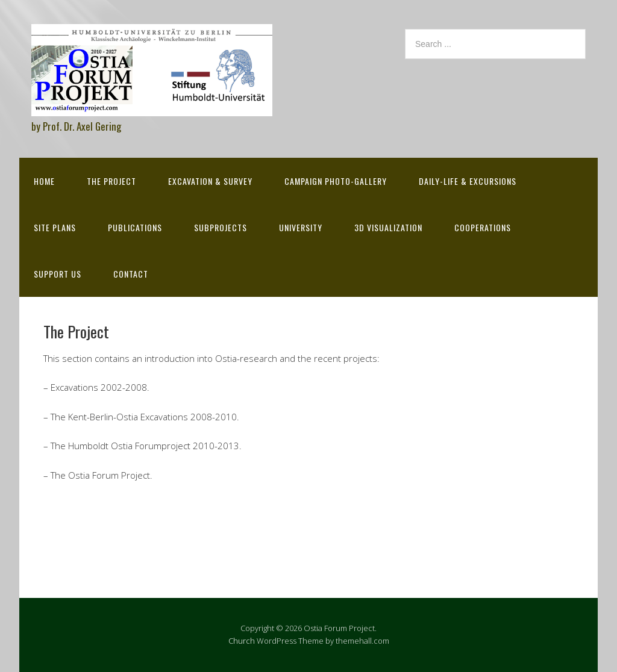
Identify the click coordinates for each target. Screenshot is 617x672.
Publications (135, 227)
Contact (131, 274)
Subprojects (221, 227)
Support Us (58, 274)
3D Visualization (388, 227)
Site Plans (55, 227)
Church (242, 641)
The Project (111, 181)
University (301, 227)
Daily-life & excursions (468, 181)
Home (44, 181)
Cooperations (483, 227)
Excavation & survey (210, 181)
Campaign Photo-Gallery (336, 181)
